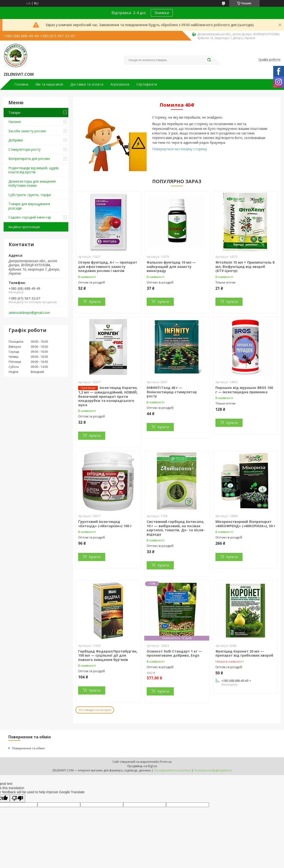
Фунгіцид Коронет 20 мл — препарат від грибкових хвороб (244, 653)
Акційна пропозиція (24, 227)
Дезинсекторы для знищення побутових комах (32, 183)
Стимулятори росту (24, 149)
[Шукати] (209, 60)
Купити (95, 302)
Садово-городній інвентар (30, 217)
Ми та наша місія (49, 84)
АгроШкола (120, 84)
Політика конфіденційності (213, 770)
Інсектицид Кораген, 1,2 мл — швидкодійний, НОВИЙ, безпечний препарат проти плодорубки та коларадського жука (108, 396)
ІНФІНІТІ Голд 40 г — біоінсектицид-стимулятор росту (172, 392)
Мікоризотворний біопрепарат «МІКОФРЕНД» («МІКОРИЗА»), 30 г (245, 524)
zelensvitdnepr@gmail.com (29, 313)
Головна (21, 84)
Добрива (16, 140)
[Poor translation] (17, 798)
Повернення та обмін (28, 748)
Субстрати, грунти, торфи (30, 195)
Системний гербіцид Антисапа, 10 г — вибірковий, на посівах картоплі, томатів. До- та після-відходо (176, 528)
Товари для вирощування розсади (29, 206)
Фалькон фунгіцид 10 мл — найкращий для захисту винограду (171, 266)
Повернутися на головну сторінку (180, 149)
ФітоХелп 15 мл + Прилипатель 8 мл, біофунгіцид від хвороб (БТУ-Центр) (245, 266)
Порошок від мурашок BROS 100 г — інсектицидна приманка (244, 390)
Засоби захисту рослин (27, 131)
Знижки (162, 13)
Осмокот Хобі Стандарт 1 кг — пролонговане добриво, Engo (174, 653)
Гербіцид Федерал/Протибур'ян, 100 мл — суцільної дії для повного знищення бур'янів (108, 655)
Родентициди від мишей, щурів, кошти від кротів (34, 170)
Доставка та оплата (87, 84)
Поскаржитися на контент (172, 770)
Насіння (15, 122)
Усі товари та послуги (95, 710)
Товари (14, 113)
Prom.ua (166, 762)
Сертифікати (147, 84)
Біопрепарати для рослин (29, 159)
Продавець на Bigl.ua (142, 766)
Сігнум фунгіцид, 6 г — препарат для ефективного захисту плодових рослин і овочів (108, 266)
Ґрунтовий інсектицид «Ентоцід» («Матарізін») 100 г (105, 524)
